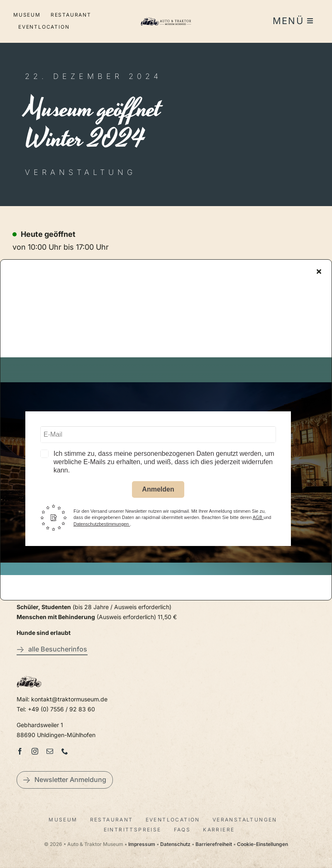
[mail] (50, 751)
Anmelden (158, 491)
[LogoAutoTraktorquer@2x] (166, 17)
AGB (258, 519)
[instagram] (35, 751)
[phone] (65, 751)
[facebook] (20, 751)
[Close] (319, 273)
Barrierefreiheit (214, 844)
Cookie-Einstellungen (262, 844)
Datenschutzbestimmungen (102, 525)
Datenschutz (175, 844)
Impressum (142, 844)
